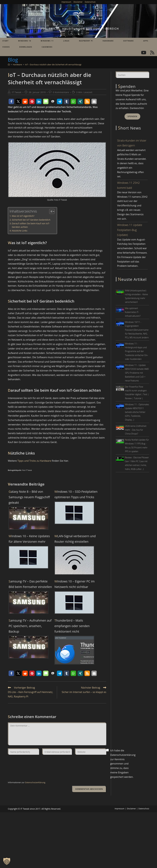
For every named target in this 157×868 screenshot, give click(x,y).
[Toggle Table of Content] (50, 211)
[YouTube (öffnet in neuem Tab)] (144, 53)
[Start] (9, 65)
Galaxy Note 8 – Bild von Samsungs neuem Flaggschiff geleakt (29, 497)
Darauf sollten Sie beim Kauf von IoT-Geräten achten (31, 225)
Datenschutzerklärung (35, 782)
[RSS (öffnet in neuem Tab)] (152, 53)
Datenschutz (90, 2)
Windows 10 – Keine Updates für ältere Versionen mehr (29, 539)
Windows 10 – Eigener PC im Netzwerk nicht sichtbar (75, 584)
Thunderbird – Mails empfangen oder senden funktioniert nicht (72, 626)
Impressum (66, 2)
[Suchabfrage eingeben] (132, 75)
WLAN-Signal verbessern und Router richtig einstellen (75, 539)
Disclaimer (78, 2)
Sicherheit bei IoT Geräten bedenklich (31, 220)
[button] (11, 101)
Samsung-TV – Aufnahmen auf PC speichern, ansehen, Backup (30, 626)
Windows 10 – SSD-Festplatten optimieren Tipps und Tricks (76, 494)
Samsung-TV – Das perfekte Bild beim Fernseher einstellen (31, 584)
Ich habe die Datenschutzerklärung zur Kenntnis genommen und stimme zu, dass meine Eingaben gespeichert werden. (123, 764)
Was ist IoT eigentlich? (23, 216)
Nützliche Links (20, 231)
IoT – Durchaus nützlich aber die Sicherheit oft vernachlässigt (53, 65)
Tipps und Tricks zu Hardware (34, 461)
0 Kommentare (61, 92)
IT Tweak (17, 92)
